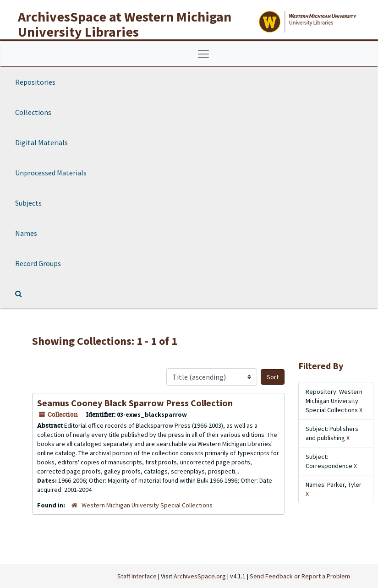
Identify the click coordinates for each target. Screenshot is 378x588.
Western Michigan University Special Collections (147, 505)
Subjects (28, 203)
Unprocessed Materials (51, 173)
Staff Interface (137, 576)
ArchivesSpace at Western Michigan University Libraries (125, 24)
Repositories (35, 82)
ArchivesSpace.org (200, 576)
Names (26, 233)
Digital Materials (41, 142)
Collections (33, 112)
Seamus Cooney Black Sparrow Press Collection (135, 403)
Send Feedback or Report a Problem (300, 576)
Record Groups (38, 263)
